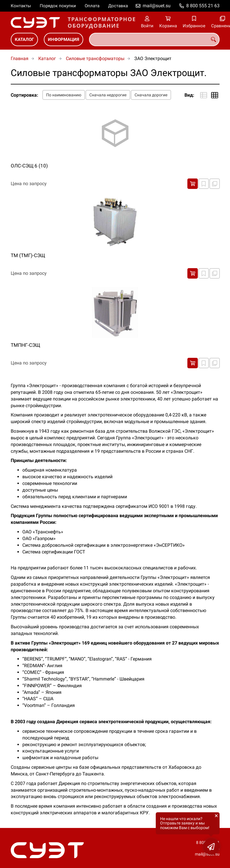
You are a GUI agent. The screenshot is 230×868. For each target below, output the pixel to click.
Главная (20, 58)
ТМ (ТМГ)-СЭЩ (28, 255)
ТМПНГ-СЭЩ (25, 345)
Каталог (24, 39)
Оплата (92, 6)
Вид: (189, 95)
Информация (64, 39)
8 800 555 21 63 (203, 6)
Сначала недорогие (108, 95)
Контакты (21, 6)
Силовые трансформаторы (95, 58)
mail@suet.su (157, 6)
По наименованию (64, 95)
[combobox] (154, 39)
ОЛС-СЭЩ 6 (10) (29, 166)
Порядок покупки (58, 6)
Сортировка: (25, 95)
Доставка (118, 6)
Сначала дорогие (151, 95)
